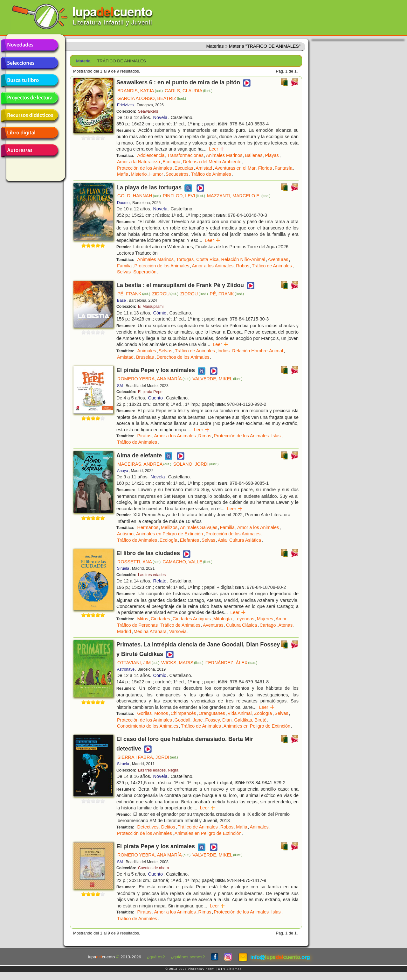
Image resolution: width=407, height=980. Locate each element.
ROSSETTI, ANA (139, 562)
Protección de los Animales (145, 168)
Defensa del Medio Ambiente (212, 162)
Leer (217, 149)
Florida (265, 168)
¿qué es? (156, 957)
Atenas (285, 625)
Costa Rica (207, 259)
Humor (156, 174)
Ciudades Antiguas (192, 619)
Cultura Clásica (242, 625)
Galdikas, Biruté (251, 720)
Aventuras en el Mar (235, 168)
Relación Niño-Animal (243, 259)
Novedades (30, 46)
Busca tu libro (30, 81)
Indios (224, 351)
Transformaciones (185, 155)
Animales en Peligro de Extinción (169, 534)
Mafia (123, 174)
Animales (147, 351)
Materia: (84, 61)
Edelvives (125, 105)
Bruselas (145, 357)
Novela (160, 117)
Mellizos (169, 527)
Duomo (123, 203)
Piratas (145, 436)
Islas (276, 436)
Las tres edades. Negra (158, 770)
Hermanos (148, 527)
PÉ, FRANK (134, 294)
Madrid (124, 631)
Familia (124, 266)
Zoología (263, 713)
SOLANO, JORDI (196, 464)
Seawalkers (148, 111)
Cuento (155, 398)
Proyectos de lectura (30, 98)
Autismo (125, 534)
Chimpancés (183, 713)
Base (121, 300)
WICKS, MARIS (182, 663)
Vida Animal (240, 713)
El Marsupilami (151, 307)
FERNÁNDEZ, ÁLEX (231, 663)
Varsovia (178, 631)
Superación (145, 272)
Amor (281, 619)
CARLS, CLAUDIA (189, 91)
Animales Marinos (224, 155)
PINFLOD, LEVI (184, 196)
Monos (161, 713)
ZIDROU (165, 294)
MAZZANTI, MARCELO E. (239, 196)
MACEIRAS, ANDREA (144, 464)
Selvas (124, 272)
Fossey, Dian (219, 720)
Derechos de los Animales (183, 357)
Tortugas (185, 259)
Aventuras (278, 259)
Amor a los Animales (213, 266)
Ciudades (160, 619)
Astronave (126, 669)
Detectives (148, 827)
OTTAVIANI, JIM (138, 663)
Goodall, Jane (189, 720)
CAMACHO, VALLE (187, 562)
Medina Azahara (150, 631)
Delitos (168, 827)
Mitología (223, 619)
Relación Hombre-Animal (258, 351)
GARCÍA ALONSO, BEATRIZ (152, 98)
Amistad (204, 168)
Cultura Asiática (245, 540)
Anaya (123, 471)
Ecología (171, 162)
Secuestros (177, 174)
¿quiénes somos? (188, 957)
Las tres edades (152, 575)
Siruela (123, 568)
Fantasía (284, 168)
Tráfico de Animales (211, 174)
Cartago (268, 625)
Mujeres (265, 619)
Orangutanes (212, 713)
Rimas (205, 436)
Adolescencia (151, 155)
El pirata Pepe (150, 392)
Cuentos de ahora (153, 868)
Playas (272, 155)
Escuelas (184, 168)
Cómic (160, 313)
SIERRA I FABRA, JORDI (148, 757)
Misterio (139, 174)
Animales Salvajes (199, 527)
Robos (243, 266)
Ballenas (254, 155)
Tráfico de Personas (137, 625)
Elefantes (190, 540)
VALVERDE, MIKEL (217, 379)
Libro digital (30, 133)
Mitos (143, 619)
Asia (222, 540)
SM (120, 386)
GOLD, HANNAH (139, 196)
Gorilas (145, 713)
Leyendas (244, 619)
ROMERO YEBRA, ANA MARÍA (154, 379)
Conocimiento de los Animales (148, 726)
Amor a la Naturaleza (138, 162)
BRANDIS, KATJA (140, 91)
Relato (160, 581)
